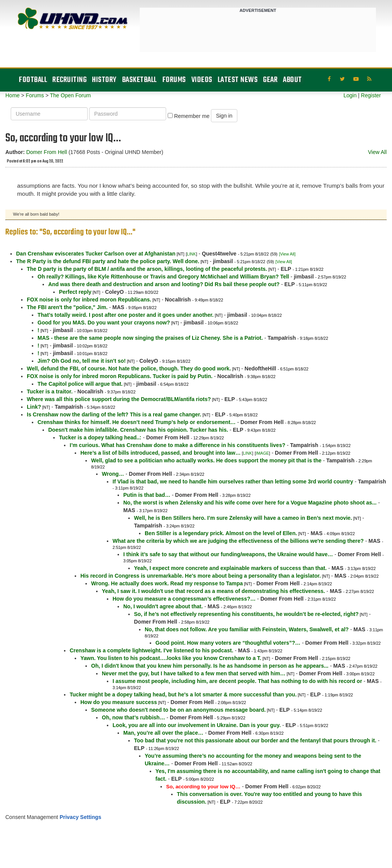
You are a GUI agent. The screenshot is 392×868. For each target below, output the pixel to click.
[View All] (287, 254)
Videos (202, 80)
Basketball (140, 80)
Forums (174, 80)
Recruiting (69, 80)
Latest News (238, 80)
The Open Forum (70, 95)
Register (371, 95)
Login (350, 95)
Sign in (224, 116)
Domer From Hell (47, 152)
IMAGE (262, 453)
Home (12, 95)
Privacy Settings (81, 817)
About (292, 80)
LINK (191, 254)
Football (33, 80)
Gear (270, 80)
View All (377, 152)
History (104, 80)
